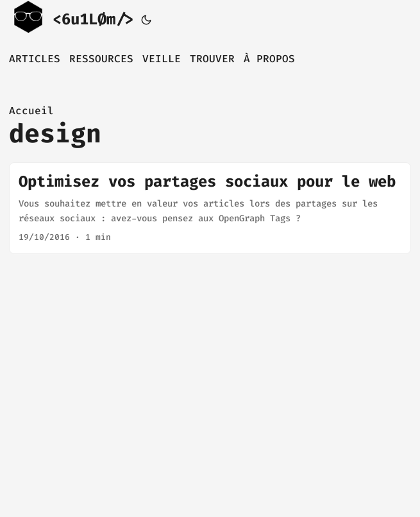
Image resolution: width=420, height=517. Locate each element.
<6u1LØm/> (71, 18)
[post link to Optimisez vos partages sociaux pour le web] (210, 208)
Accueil (31, 111)
